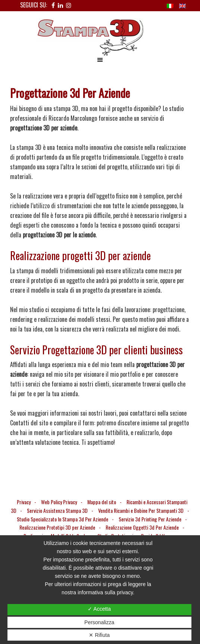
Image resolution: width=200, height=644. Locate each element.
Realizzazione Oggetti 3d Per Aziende (142, 527)
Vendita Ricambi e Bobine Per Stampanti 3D (141, 510)
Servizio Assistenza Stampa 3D (57, 510)
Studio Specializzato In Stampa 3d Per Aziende (63, 519)
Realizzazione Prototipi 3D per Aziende (57, 527)
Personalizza (99, 622)
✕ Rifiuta (99, 635)
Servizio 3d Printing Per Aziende (150, 519)
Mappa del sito (102, 502)
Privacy (24, 502)
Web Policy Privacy (59, 502)
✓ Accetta (99, 609)
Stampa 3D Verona (100, 37)
